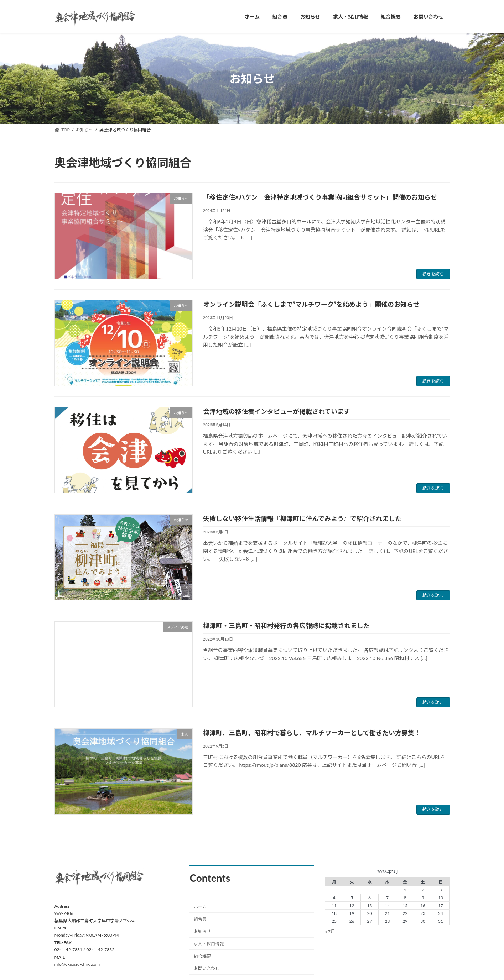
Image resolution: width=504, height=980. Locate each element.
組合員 (200, 919)
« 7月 (330, 931)
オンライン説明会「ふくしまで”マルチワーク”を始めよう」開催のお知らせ (311, 304)
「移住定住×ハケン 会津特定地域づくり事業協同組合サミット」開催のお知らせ (320, 197)
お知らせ (202, 931)
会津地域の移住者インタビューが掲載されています (277, 411)
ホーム (200, 907)
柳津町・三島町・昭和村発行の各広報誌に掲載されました (286, 626)
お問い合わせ (207, 968)
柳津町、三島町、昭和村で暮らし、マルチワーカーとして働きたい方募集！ (312, 733)
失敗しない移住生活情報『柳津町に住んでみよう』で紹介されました (302, 518)
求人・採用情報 (209, 944)
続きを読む (433, 274)
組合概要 (202, 956)
